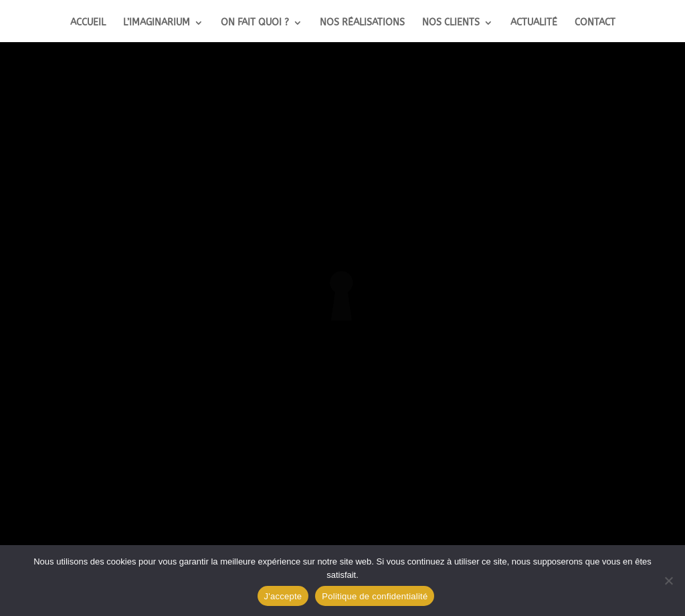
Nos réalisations (362, 23)
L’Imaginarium (157, 23)
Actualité (534, 23)
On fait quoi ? (255, 23)
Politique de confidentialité (375, 596)
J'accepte (283, 596)
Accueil (88, 23)
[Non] (668, 581)
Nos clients (451, 23)
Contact (595, 23)
